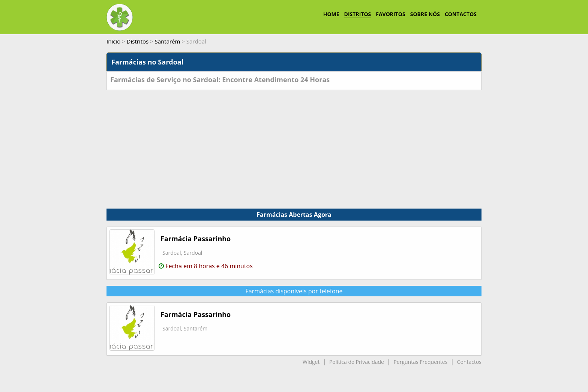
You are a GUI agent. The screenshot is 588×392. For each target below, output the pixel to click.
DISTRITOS (358, 14)
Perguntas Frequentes (420, 362)
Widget (311, 362)
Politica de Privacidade (357, 362)
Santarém (168, 41)
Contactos (469, 362)
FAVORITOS (390, 14)
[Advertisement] (294, 146)
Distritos (138, 41)
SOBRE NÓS (425, 14)
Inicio (113, 41)
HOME (331, 14)
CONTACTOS (461, 14)
